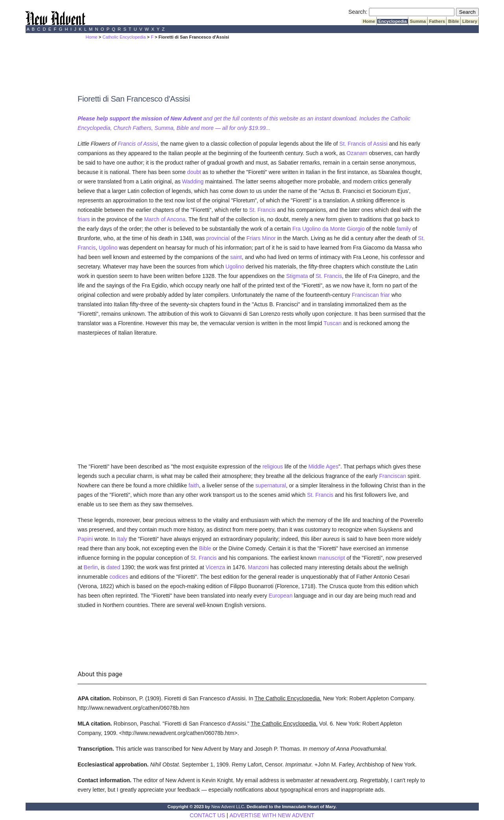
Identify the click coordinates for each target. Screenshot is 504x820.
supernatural (271, 485)
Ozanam (357, 153)
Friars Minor (261, 238)
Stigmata (297, 276)
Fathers (437, 21)
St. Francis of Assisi (363, 144)
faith (194, 485)
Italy (122, 539)
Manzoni (258, 567)
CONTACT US (208, 815)
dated (113, 567)
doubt (194, 172)
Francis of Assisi (138, 144)
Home (369, 21)
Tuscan (333, 323)
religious (272, 466)
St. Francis (262, 210)
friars (84, 219)
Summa (418, 21)
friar (385, 295)
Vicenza (215, 567)
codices (119, 577)
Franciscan (365, 295)
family (404, 229)
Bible (454, 21)
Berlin (91, 567)
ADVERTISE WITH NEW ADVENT (272, 815)
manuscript (332, 558)
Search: (358, 12)
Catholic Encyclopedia (124, 37)
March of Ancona (165, 219)
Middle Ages (323, 466)
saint (236, 257)
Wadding (193, 181)
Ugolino (108, 248)
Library (470, 21)
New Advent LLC (228, 807)
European (281, 596)
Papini (85, 539)
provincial (218, 238)
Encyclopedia (393, 21)
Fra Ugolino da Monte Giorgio (329, 229)
